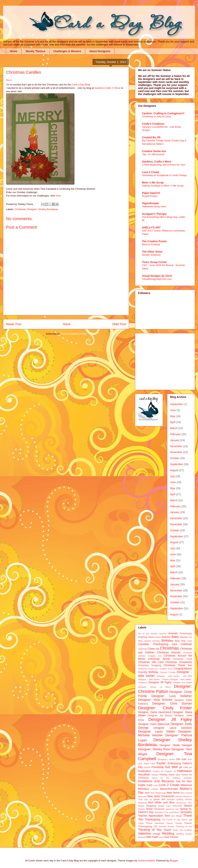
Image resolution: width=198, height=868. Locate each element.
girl (191, 767)
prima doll (159, 799)
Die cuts (181, 759)
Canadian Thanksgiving (153, 644)
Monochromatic (169, 789)
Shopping (151, 806)
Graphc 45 (158, 771)
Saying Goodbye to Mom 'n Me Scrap (163, 186)
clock (170, 669)
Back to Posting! (151, 244)
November (176, 452)
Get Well (171, 767)
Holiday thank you (170, 775)
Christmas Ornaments (179, 662)
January (175, 440)
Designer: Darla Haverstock (155, 712)
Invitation (188, 778)
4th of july (144, 634)
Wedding (168, 834)
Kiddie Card (145, 785)
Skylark (142, 809)
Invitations (145, 781)
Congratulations (183, 668)
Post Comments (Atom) (73, 334)
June (173, 410)
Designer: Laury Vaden (157, 731)
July (172, 476)
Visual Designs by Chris (157, 276)
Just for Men (184, 781)
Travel (167, 830)
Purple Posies (150, 196)
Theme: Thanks (174, 823)
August (174, 470)
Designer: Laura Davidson (173, 728)
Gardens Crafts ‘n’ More (107, 88)
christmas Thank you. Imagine (152, 669)
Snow (149, 809)
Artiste (158, 637)
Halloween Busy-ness (154, 206)
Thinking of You (150, 830)
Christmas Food (182, 659)
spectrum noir (172, 809)
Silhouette (177, 806)
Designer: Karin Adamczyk (154, 724)
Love (156, 785)
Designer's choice (166, 759)
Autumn (166, 637)
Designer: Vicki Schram (155, 700)
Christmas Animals (169, 652)
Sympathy (186, 812)
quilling (180, 799)
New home (173, 793)
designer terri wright (182, 682)
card (174, 644)
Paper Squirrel (151, 193)
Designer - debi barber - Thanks (153, 679)
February (175, 434)
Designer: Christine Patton (165, 689)
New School (186, 793)
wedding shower (184, 834)
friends (147, 767)
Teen (167, 816)
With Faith (152, 837)
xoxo (161, 837)
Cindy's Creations (153, 124)
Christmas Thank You (178, 665)
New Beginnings (158, 793)
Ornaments (168, 796)
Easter (161, 763)
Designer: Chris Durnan (172, 704)
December (176, 446)
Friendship (158, 767)
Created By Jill (151, 137)
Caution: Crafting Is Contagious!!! (163, 113)
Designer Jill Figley (160, 682)
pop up (148, 799)
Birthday (167, 641)
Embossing (174, 763)
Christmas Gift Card (151, 662)
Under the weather (182, 830)
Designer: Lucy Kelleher (172, 696)
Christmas (20, 209)
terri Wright (177, 816)
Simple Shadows (151, 255)
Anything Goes (146, 637)
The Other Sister (152, 252)
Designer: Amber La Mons (154, 687)
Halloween (185, 771)
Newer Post (14, 324)
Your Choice (171, 837)
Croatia (172, 672)
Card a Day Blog (81, 85)
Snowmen (159, 809)
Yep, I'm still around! (153, 154)
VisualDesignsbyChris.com (157, 279)
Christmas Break (159, 659)
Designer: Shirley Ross (154, 749)
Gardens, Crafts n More (157, 162)
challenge (143, 649)
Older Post (119, 324)
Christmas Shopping (150, 665)
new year (142, 796)
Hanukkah (144, 774)
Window (142, 837)
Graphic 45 (170, 771)
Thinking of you (184, 826)
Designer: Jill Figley (170, 719)
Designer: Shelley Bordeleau (43, 209)
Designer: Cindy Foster (165, 708)
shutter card (164, 806)
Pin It (9, 80)
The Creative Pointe (154, 241)
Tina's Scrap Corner (154, 262)
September (177, 404)
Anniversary (186, 634)
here (58, 196)
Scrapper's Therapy (154, 214)
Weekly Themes (35, 51)
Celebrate (186, 644)
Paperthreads (150, 203)
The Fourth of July (171, 820)
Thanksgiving (153, 819)
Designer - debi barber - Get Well (174, 676)
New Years (154, 796)
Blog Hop (180, 641)
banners (184, 637)
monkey (155, 789)
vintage (157, 834)
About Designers (100, 51)
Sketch (188, 806)
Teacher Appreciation (151, 816)
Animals (173, 633)
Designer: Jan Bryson (160, 716)
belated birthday (152, 641)
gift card (183, 767)
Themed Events (166, 826)
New (147, 793)
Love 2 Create (151, 172)
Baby (175, 637)
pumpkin (171, 799)
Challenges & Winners (67, 51)
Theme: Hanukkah (155, 823)
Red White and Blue (161, 802)
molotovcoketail (146, 861)
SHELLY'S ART (151, 227)
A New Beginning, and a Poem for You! (164, 165)
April (173, 422)
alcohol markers (159, 634)
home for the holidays (166, 778)
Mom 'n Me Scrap (153, 183)
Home (14, 51)
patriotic (179, 796)
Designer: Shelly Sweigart (176, 745)
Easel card (149, 764)
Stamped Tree (162, 812)
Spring (184, 809)
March (174, 428)
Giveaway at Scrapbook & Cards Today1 (165, 175)
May (173, 416)
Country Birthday (148, 672)
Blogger (174, 861)
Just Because (164, 781)
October (175, 458)
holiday (155, 775)
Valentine (145, 834)
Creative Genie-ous (154, 151)
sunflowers (174, 812)
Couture (164, 672)
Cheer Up (153, 649)
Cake (190, 641)
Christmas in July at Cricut (157, 116)
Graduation (145, 771)
